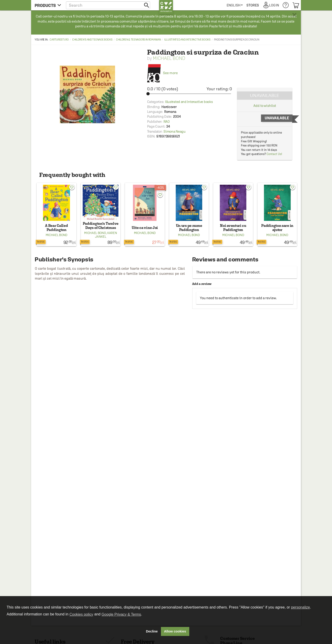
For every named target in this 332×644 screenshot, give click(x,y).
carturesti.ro (59, 40)
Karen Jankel (106, 235)
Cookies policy (81, 614)
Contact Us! (274, 154)
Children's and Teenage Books (92, 40)
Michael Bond (169, 58)
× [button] (294, 15)
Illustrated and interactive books (187, 40)
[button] (108, 5)
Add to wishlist (265, 106)
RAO (167, 121)
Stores (253, 5)
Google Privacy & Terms (121, 614)
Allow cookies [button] (175, 631)
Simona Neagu (174, 131)
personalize (300, 607)
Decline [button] (152, 631)
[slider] (190, 94)
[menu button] (48, 5)
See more (162, 73)
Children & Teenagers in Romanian (138, 40)
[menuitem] (235, 5)
